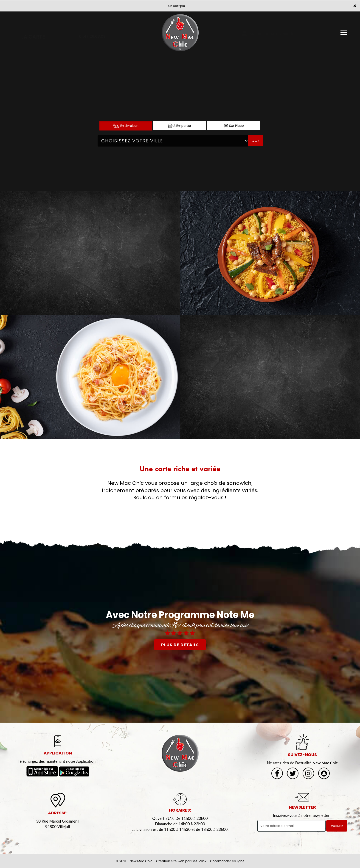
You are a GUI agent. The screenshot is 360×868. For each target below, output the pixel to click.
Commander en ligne (227, 861)
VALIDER (337, 826)
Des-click (199, 861)
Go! (255, 141)
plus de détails (180, 645)
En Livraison (126, 126)
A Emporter (180, 126)
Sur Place (234, 126)
